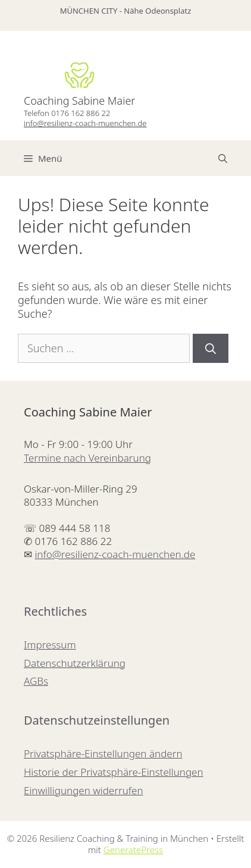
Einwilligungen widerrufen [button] (84, 790)
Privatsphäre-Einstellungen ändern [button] (103, 753)
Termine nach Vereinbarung (87, 458)
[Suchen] (211, 348)
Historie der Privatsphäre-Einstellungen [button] (114, 772)
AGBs (36, 681)
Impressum (50, 645)
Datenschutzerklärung (75, 663)
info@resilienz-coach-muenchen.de (85, 123)
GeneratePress (133, 850)
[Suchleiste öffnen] (223, 158)
